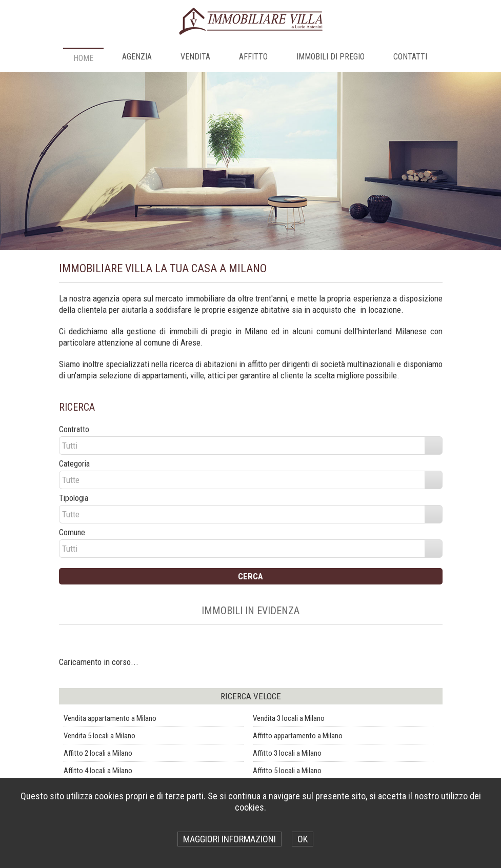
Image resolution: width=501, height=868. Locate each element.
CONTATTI (410, 57)
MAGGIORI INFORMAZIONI (229, 839)
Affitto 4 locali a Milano (98, 771)
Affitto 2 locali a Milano (98, 753)
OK (303, 839)
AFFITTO (253, 57)
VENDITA (195, 57)
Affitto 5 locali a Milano (287, 771)
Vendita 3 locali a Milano (289, 718)
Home (83, 58)
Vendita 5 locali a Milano (99, 736)
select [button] (433, 446)
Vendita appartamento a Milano (110, 718)
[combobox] (243, 446)
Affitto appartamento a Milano (298, 736)
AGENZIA (137, 57)
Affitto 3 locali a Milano (287, 753)
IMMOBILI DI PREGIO (330, 57)
